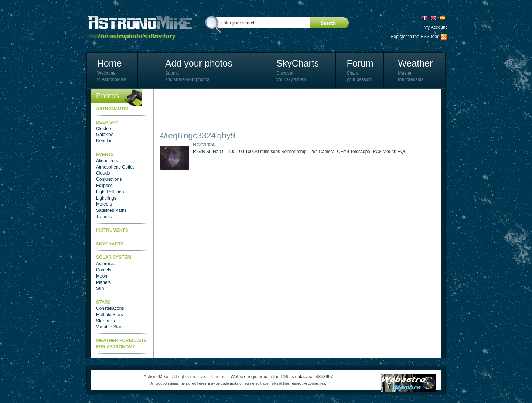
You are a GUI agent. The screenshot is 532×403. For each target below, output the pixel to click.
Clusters (104, 129)
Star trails (105, 321)
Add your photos (199, 63)
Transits (104, 217)
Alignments (107, 161)
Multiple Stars (110, 315)
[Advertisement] (294, 111)
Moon (102, 276)
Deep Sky (107, 122)
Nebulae (104, 141)
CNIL (286, 377)
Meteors (104, 204)
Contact (219, 377)
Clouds (103, 173)
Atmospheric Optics (115, 167)
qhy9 (226, 135)
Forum (360, 63)
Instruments (112, 230)
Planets (103, 282)
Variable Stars (110, 327)
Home (110, 63)
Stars (103, 302)
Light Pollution (110, 192)
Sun (100, 288)
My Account (435, 27)
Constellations (110, 308)
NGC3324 (204, 145)
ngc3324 (200, 135)
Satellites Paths (111, 210)
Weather (415, 63)
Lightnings (106, 198)
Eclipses (104, 186)
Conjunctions (109, 179)
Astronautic (112, 109)
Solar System (114, 257)
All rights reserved (190, 377)
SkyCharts (298, 63)
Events (105, 155)
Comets (104, 270)
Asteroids (105, 264)
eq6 (175, 135)
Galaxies (105, 135)
